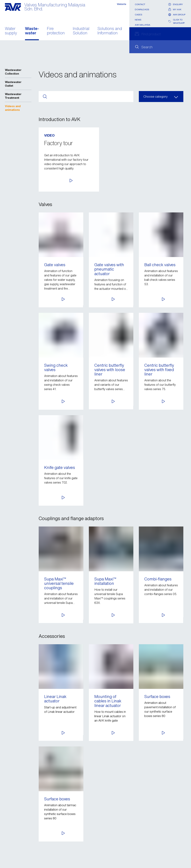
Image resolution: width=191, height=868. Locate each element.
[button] (153, 180)
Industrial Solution (81, 31)
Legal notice (13, 852)
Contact (140, 4)
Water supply (11, 31)
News (138, 20)
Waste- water (32, 31)
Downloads (142, 9)
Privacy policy (14, 846)
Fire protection (56, 31)
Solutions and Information (110, 31)
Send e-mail (23, 833)
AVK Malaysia (143, 25)
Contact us (12, 841)
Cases (138, 15)
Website (121, 4)
